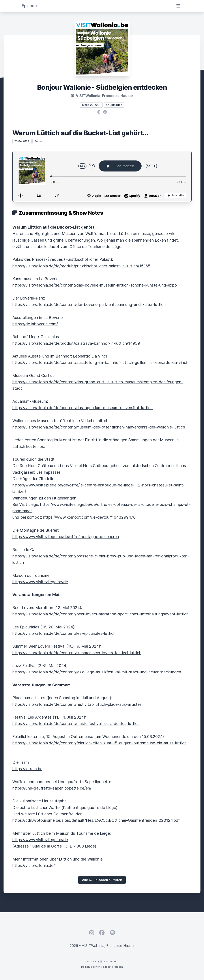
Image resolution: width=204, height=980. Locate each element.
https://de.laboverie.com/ (35, 324)
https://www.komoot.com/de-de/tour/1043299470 (89, 517)
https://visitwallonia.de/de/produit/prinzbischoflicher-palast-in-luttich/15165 (81, 266)
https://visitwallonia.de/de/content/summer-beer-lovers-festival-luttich (77, 653)
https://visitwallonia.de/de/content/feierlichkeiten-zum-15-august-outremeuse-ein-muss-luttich (99, 743)
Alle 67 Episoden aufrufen (102, 880)
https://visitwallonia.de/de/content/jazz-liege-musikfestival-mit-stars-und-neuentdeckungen (97, 672)
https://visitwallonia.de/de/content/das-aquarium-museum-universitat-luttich (82, 408)
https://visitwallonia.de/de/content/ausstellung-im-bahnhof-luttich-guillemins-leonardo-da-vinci (100, 362)
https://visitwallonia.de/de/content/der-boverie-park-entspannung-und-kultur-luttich (89, 305)
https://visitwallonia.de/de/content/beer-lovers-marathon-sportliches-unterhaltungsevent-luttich (100, 614)
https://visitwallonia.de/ (34, 865)
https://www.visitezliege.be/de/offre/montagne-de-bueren (66, 537)
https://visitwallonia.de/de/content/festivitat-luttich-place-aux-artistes (77, 704)
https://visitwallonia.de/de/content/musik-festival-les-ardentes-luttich (76, 724)
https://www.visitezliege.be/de (40, 582)
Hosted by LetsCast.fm (102, 961)
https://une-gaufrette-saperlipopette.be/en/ (52, 788)
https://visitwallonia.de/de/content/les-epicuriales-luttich (64, 633)
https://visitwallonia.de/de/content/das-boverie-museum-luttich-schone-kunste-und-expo (95, 285)
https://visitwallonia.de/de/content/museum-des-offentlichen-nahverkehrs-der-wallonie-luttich (99, 427)
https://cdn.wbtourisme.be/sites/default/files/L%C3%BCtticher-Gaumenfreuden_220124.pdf (96, 820)
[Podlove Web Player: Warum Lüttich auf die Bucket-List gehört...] (102, 176)
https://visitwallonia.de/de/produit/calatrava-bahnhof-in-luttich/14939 (76, 343)
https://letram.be (27, 769)
